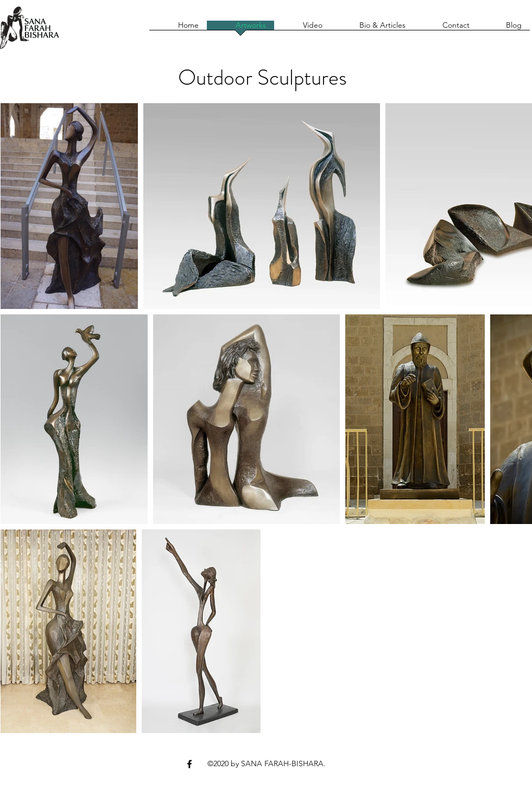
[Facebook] (189, 764)
